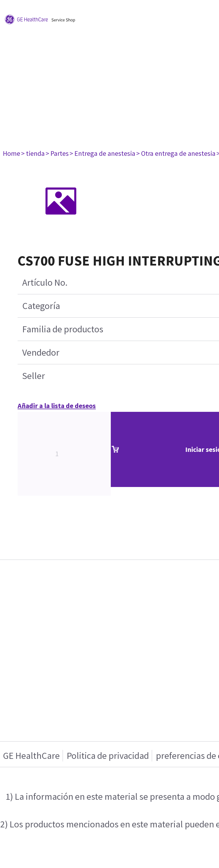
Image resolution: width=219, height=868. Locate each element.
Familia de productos (63, 329)
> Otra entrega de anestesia (176, 153)
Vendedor (41, 352)
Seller (34, 376)
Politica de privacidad (108, 756)
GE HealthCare (31, 756)
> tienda (33, 153)
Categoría (41, 306)
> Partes (57, 153)
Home (12, 153)
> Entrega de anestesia (102, 153)
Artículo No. (45, 283)
